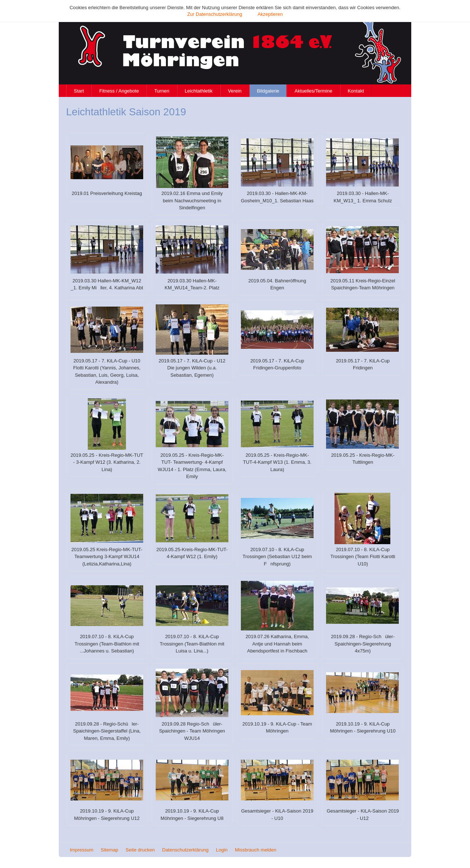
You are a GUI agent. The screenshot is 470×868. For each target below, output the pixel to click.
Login (222, 850)
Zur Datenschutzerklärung (215, 14)
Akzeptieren (270, 14)
